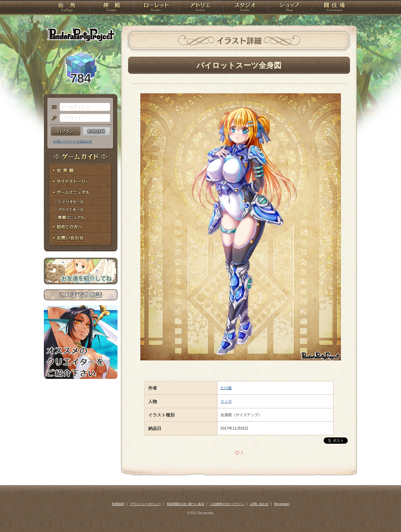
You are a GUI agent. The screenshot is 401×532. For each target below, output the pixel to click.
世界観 (81, 171)
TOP (67, 8)
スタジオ (245, 8)
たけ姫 (226, 388)
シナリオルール (81, 202)
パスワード (53, 118)
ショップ (289, 8)
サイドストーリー (81, 182)
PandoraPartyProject (81, 34)
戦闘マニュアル (81, 218)
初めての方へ (81, 227)
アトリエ (200, 8)
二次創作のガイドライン (227, 504)
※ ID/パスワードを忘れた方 (73, 141)
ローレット (156, 8)
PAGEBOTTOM (385, 515)
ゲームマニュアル (81, 193)
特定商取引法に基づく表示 (185, 504)
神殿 (112, 8)
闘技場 (334, 8)
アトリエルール (81, 210)
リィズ (226, 401)
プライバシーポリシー (145, 504)
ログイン (66, 131)
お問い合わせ (81, 238)
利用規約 (118, 504)
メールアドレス (53, 107)
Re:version (282, 504)
